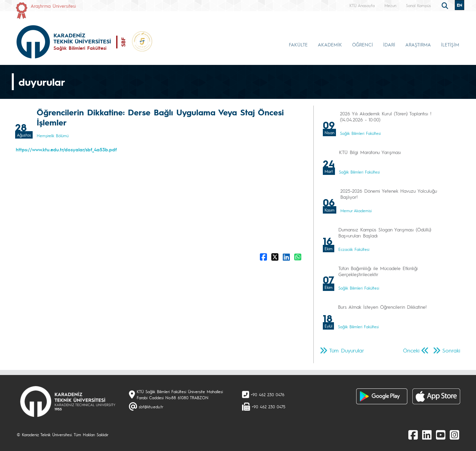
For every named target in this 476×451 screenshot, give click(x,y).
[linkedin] (427, 435)
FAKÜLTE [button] (298, 44)
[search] (446, 5)
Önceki (411, 350)
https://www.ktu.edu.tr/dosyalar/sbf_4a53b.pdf (66, 149)
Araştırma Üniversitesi (53, 6)
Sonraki (451, 350)
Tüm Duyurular (347, 350)
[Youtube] (441, 435)
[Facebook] (413, 435)
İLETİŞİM (450, 44)
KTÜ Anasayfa (362, 5)
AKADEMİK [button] (330, 44)
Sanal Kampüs (418, 5)
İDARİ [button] (389, 44)
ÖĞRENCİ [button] (363, 44)
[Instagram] (454, 435)
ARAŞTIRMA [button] (418, 44)
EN (460, 5)
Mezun (390, 5)
